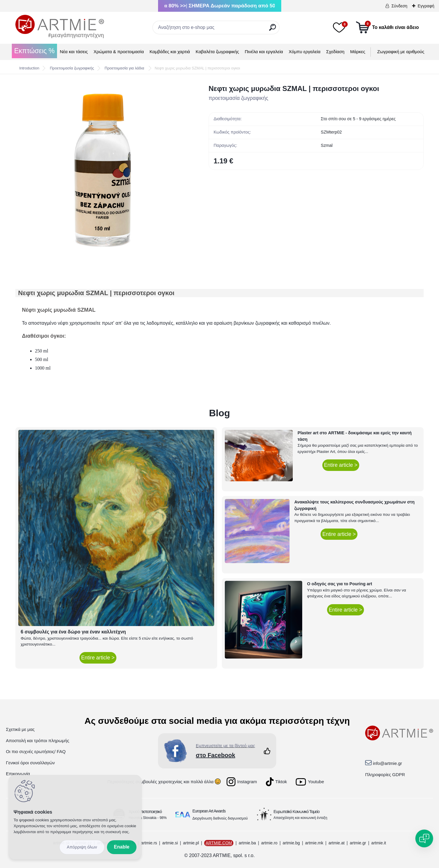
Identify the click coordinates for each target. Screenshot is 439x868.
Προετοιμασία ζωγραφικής (72, 68)
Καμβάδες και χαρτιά (170, 52)
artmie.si (170, 843)
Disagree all (82, 847)
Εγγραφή (426, 6)
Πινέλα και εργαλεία (264, 52)
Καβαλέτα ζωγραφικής (217, 52)
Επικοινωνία (18, 774)
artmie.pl (191, 843)
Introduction (29, 68)
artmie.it (379, 843)
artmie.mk (314, 843)
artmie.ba (247, 843)
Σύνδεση (399, 6)
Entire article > (98, 658)
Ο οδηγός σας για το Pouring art (339, 584)
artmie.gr (358, 843)
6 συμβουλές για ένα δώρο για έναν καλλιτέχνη (73, 632)
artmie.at (336, 843)
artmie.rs (149, 843)
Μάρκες (358, 52)
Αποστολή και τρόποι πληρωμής (38, 741)
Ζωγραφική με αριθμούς (401, 52)
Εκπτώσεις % (34, 51)
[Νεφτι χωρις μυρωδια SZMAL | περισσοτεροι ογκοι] (103, 170)
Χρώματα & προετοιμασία (119, 52)
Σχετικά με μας (20, 729)
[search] (273, 30)
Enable (122, 847)
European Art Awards (209, 811)
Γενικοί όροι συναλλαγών (30, 763)
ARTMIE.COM (219, 843)
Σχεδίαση (335, 52)
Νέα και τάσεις (74, 52)
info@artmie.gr (387, 763)
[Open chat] (424, 838)
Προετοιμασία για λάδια (125, 68)
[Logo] (60, 27)
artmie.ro (269, 843)
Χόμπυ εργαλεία (304, 52)
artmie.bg (291, 843)
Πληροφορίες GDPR (385, 774)
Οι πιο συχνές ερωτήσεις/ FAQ (36, 751)
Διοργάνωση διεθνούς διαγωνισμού (220, 818)
